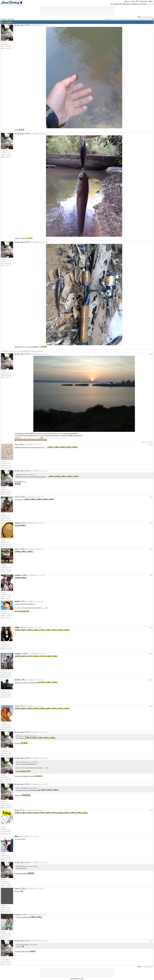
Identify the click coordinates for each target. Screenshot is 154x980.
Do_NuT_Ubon (19, 25)
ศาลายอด (17, 575)
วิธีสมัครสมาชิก (127, 4)
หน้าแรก (127, 1)
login (112, 4)
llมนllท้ (17, 601)
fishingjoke (18, 654)
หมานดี (17, 680)
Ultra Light (11, 19)
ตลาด (146, 1)
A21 (16, 445)
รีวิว (137, 1)
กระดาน (133, 1)
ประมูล (141, 1)
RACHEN (17, 915)
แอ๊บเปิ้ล (17, 628)
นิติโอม (17, 836)
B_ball (16, 810)
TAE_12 (17, 497)
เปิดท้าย (151, 1)
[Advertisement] (77, 973)
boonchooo (18, 523)
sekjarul (17, 889)
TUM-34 (17, 706)
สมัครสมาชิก (118, 4)
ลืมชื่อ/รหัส (136, 4)
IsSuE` (17, 549)
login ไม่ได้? (143, 4)
